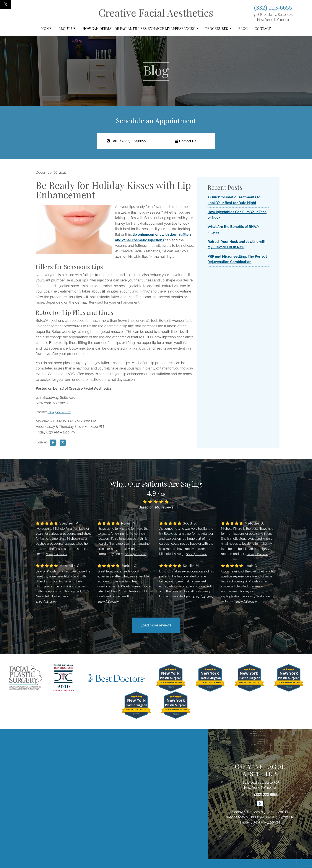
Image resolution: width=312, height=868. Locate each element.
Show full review (57, 554)
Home (46, 29)
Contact (263, 29)
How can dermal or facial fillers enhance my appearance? (140, 29)
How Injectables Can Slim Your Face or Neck (237, 215)
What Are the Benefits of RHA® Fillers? (233, 230)
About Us (67, 29)
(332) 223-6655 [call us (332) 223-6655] (273, 7)
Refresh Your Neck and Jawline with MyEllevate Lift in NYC (237, 244)
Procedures (218, 29)
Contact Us (186, 141)
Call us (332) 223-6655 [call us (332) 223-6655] (126, 141)
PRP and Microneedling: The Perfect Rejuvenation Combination (237, 259)
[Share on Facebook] (53, 443)
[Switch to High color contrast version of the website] (5, 4)
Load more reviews (156, 625)
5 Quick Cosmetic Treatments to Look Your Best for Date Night (234, 200)
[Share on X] (63, 443)
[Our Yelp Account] (260, 806)
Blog (243, 29)
